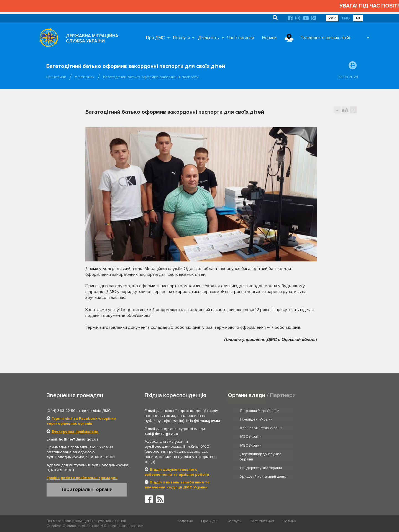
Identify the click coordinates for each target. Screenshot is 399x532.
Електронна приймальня (75, 432)
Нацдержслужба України (261, 442)
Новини (269, 38)
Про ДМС (155, 38)
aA (345, 110)
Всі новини (56, 77)
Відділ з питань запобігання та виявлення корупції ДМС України (177, 485)
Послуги (181, 38)
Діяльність (209, 38)
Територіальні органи (87, 489)
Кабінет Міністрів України (262, 419)
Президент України (319, 411)
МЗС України (314, 419)
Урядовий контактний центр (326, 442)
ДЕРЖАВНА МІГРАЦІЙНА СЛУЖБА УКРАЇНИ (92, 38)
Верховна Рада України (260, 411)
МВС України (251, 428)
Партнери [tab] (283, 395)
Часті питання (241, 38)
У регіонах (85, 77)
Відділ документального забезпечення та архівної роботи (177, 472)
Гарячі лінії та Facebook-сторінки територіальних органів (81, 421)
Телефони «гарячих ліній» (326, 38)
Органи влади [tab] (246, 395)
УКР (332, 18)
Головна (186, 521)
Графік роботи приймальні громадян (82, 478)
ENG (346, 18)
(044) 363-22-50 (61, 411)
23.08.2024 (348, 77)
